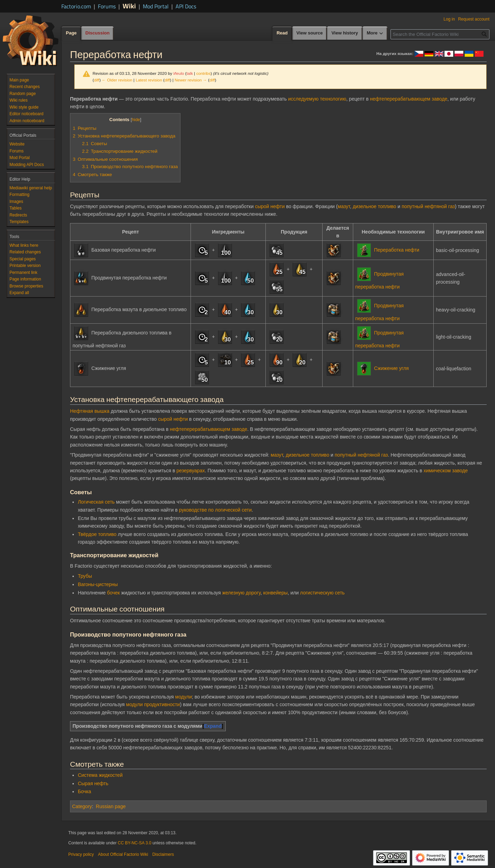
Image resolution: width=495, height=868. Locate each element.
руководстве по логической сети (215, 510)
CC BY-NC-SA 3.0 (134, 843)
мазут (344, 206)
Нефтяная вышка (90, 411)
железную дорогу (241, 593)
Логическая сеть (96, 502)
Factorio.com (76, 6)
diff (97, 80)
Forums (107, 6)
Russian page (111, 806)
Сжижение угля (392, 368)
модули (184, 697)
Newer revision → (191, 80)
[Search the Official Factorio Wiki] (440, 34)
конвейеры (276, 593)
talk (190, 73)
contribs (203, 73)
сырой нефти (270, 206)
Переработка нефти (397, 250)
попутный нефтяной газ (428, 206)
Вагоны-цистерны (98, 584)
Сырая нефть (93, 783)
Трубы (85, 576)
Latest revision (149, 80)
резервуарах (190, 471)
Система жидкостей (100, 775)
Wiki (129, 6)
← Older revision (117, 80)
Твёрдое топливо (97, 534)
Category (82, 806)
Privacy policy (81, 854)
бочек (113, 593)
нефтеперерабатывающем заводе (409, 99)
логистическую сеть (322, 593)
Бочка (84, 791)
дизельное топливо (375, 206)
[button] (19, 293)
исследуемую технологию (317, 99)
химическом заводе (446, 471)
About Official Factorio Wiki (123, 854)
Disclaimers (163, 854)
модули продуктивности (153, 704)
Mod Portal (156, 6)
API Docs (186, 6)
